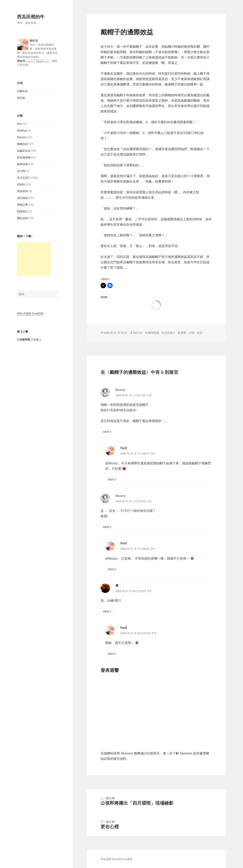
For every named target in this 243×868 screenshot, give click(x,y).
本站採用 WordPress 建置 (116, 859)
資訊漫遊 (22, 198)
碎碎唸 (21, 184)
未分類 (21, 171)
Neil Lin (138, 333)
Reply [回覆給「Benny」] (107, 432)
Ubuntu (22, 137)
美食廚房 (22, 191)
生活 (200, 333)
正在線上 (29, 339)
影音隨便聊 (24, 157)
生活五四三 (24, 178)
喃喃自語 (22, 144)
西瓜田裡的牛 (31, 17)
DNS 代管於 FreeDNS (30, 313)
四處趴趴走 (24, 151)
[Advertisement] (34, 259)
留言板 (21, 98)
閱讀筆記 (22, 211)
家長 (183, 333)
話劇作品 (22, 91)
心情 (192, 333)
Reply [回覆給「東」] (107, 611)
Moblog (22, 130)
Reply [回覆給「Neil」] (112, 480)
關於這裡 (22, 218)
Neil (124, 448)
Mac (20, 124)
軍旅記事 (22, 205)
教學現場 (22, 164)
